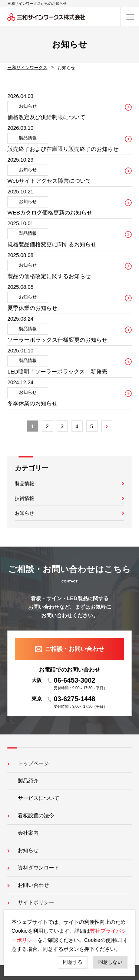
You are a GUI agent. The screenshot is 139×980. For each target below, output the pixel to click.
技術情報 (24, 498)
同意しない (110, 962)
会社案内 (28, 833)
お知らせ (24, 513)
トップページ (33, 763)
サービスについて (39, 798)
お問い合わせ (33, 885)
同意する (73, 962)
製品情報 (24, 484)
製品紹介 (28, 781)
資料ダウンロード (39, 868)
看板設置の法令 (36, 815)
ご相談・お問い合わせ (75, 649)
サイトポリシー (36, 902)
